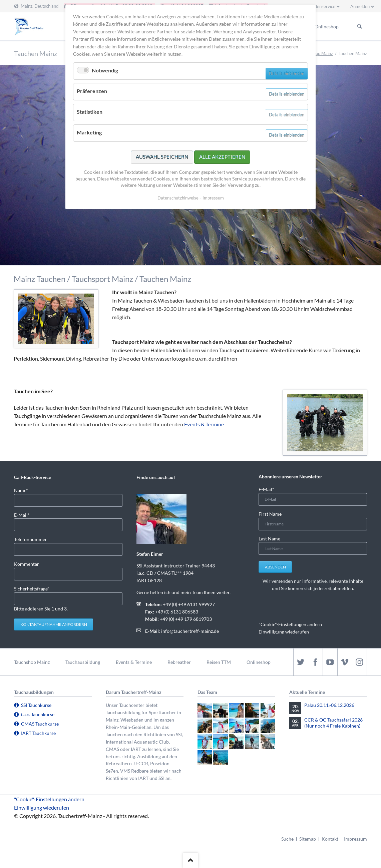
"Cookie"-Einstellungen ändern (290, 624)
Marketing (89, 132)
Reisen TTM (219, 662)
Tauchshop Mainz (317, 53)
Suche (287, 839)
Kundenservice (321, 6)
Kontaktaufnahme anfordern (54, 624)
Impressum (355, 839)
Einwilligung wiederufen (284, 632)
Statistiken (90, 112)
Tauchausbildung (83, 662)
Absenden (275, 567)
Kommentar (27, 564)
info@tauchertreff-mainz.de (190, 631)
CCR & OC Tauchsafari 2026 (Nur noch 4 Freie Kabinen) (333, 723)
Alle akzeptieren (222, 157)
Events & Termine (204, 424)
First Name (270, 514)
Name (25, 490)
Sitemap (308, 839)
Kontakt (330, 839)
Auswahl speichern (162, 157)
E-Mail (25, 515)
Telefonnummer (31, 539)
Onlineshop (259, 662)
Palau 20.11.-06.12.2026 (329, 705)
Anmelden (360, 6)
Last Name (269, 539)
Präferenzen (92, 91)
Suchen (360, 27)
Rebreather (179, 662)
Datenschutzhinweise (178, 198)
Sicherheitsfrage (32, 588)
